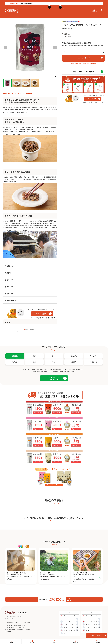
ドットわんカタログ (21, 628)
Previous (5, 48)
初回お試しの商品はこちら (54, 378)
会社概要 (28, 630)
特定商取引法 (20, 630)
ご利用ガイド (10, 624)
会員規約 (9, 633)
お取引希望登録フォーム (20, 626)
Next (55, 48)
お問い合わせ (18, 624)
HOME (5, 17)
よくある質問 (27, 624)
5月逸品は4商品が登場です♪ (21, 1)
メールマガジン (10, 628)
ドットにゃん (11, 17)
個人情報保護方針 (11, 630)
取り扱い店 (9, 626)
